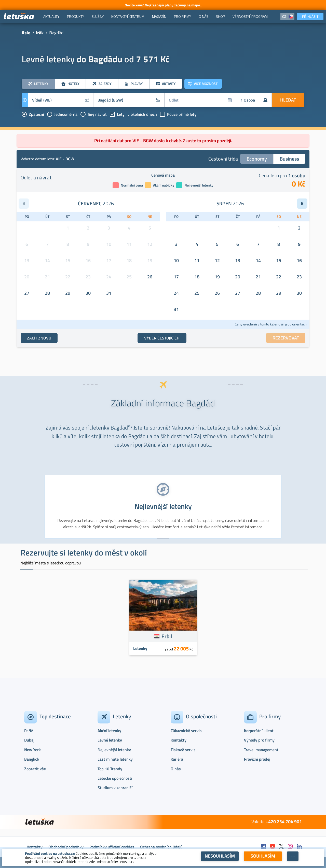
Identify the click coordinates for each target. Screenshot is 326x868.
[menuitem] (51, 17)
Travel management (261, 750)
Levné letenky (110, 740)
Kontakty (179, 740)
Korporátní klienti (259, 731)
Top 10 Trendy (110, 769)
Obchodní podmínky (66, 847)
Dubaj (29, 740)
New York (32, 750)
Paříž (29, 731)
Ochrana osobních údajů (161, 847)
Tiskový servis (183, 750)
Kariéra (177, 759)
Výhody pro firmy (259, 740)
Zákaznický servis (186, 731)
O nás (176, 769)
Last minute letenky (115, 759)
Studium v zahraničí (115, 788)
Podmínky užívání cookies (112, 847)
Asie (26, 33)
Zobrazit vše (35, 769)
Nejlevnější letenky (114, 750)
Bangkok (32, 759)
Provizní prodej (257, 759)
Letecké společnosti (115, 778)
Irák (40, 33)
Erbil (167, 636)
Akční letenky (109, 731)
